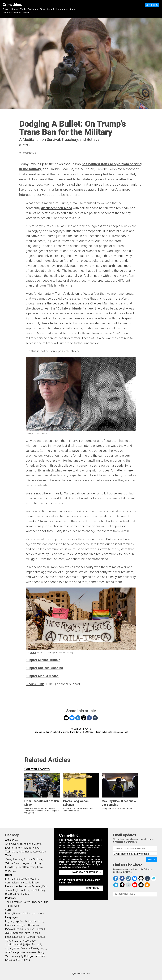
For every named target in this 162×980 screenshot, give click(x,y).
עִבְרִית (43, 948)
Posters (28, 859)
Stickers (38, 859)
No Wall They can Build (35, 902)
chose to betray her (55, 323)
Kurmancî (39, 956)
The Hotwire (12, 906)
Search (51, 9)
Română (37, 945)
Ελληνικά (29, 929)
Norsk (8, 960)
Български (18, 933)
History (18, 848)
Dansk (35, 948)
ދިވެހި (21, 956)
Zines (8, 859)
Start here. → (94, 888)
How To (27, 848)
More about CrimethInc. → (87, 872)
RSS (16, 840)
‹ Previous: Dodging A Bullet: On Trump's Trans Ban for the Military (63, 732)
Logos (25, 863)
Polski (19, 929)
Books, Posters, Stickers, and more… (25, 914)
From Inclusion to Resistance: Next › (113, 732)
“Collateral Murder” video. (75, 308)
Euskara (31, 937)
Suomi (39, 929)
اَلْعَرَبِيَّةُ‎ (9, 948)
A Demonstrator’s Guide (33, 852)
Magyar (41, 937)
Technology (12, 852)
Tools (23, 9)
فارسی (18, 941)
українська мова (27, 952)
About (73, 9)
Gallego (28, 956)
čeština (21, 937)
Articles (10, 840)
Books (6, 9)
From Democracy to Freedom (22, 879)
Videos (9, 863)
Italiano (29, 921)
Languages (62, 9)
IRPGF (33, 653)
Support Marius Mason (42, 676)
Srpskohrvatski (14, 945)
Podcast (10, 898)
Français (10, 925)
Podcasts (33, 9)
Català (14, 956)
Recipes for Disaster (30, 886)
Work (28, 883)
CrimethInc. (12, 5)
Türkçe (9, 941)
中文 (28, 933)
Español (19, 921)
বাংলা (17, 948)
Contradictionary (14, 883)
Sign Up (151, 859)
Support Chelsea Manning (44, 668)
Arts (7, 844)
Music (17, 863)
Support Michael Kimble (43, 660)
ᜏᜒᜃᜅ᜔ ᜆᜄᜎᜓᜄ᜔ (22, 960)
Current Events (30, 153)
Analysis (28, 844)
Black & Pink (35, 684)
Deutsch (39, 921)
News (36, 848)
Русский (10, 929)
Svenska (25, 948)
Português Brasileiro (27, 925)
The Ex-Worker (13, 902)
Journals (17, 859)
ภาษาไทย (10, 952)
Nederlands (29, 941)
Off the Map (24, 894)
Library (15, 9)
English (9, 921)
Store (43, 9)
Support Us (152, 5)
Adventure (17, 844)
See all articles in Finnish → (18, 13)
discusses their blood (57, 208)
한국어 (27, 945)
